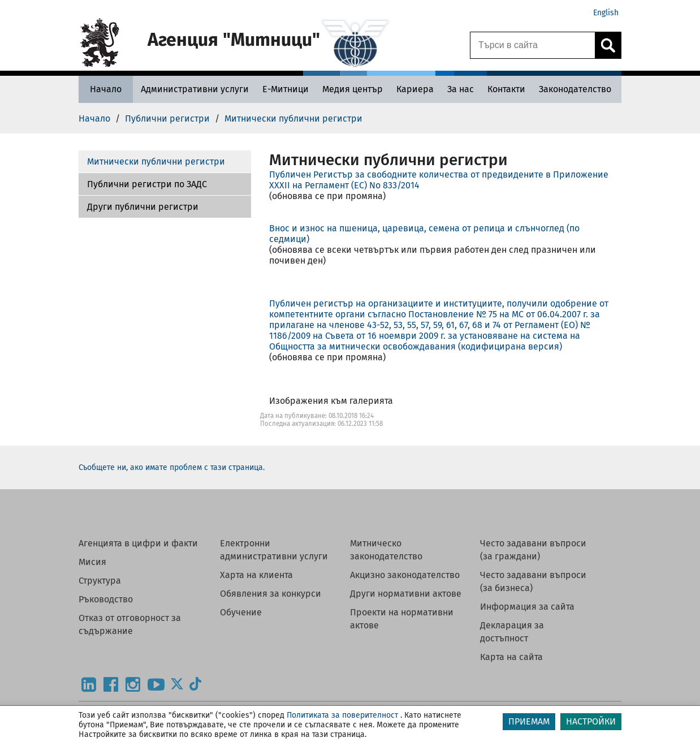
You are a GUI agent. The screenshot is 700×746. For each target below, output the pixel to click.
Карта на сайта (511, 657)
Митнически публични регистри (156, 161)
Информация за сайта (527, 607)
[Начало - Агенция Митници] (106, 89)
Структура (100, 581)
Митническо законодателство (386, 550)
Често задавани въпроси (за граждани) (533, 550)
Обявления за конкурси (271, 594)
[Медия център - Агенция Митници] (353, 89)
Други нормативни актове (406, 594)
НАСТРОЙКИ (591, 721)
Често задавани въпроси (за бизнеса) (533, 581)
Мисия (92, 562)
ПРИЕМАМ (529, 721)
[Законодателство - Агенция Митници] (575, 89)
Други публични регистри (143, 207)
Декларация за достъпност (512, 632)
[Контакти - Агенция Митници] (506, 89)
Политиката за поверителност (342, 715)
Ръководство (106, 599)
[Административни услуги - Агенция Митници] (195, 89)
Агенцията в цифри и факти (138, 543)
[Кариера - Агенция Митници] (415, 89)
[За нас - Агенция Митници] (461, 89)
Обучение (241, 612)
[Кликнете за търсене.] (608, 45)
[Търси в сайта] (533, 45)
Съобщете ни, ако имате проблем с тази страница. (172, 467)
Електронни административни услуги (274, 550)
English (606, 13)
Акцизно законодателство (405, 575)
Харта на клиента (256, 575)
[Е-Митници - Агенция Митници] (286, 89)
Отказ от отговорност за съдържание (130, 624)
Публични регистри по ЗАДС (147, 184)
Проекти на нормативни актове (402, 619)
